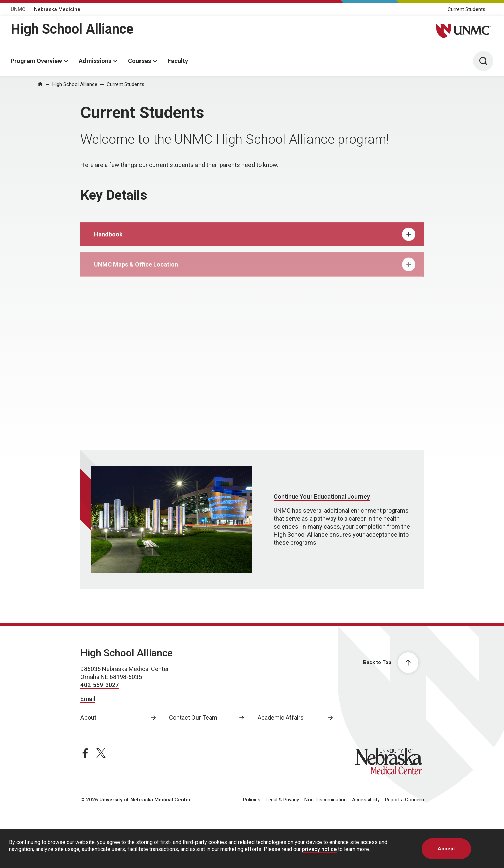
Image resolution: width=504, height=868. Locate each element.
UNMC (18, 9)
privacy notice (319, 849)
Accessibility (366, 800)
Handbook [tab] (255, 241)
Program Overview (36, 61)
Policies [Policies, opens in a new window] (252, 800)
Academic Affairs (281, 718)
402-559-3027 (100, 685)
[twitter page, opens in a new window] (101, 753)
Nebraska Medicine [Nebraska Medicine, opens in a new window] (57, 9)
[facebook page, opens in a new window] (85, 753)
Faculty (178, 61)
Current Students (466, 9)
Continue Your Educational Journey (322, 496)
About (88, 718)
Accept (446, 849)
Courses (139, 61)
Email (88, 699)
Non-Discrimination (326, 800)
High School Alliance (72, 29)
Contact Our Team (193, 718)
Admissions (95, 61)
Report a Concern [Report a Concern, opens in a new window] (404, 800)
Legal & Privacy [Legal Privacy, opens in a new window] (282, 800)
